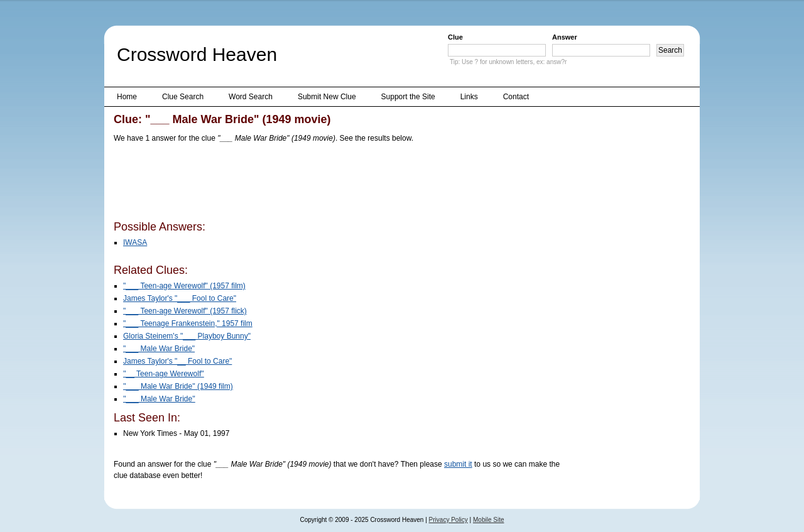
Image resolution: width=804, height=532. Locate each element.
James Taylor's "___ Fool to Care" (180, 298)
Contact (516, 97)
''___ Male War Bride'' (159, 399)
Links (469, 97)
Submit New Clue (327, 97)
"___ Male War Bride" (159, 349)
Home (127, 97)
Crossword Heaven (197, 54)
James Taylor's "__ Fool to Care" (177, 361)
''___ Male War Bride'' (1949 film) (178, 386)
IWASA (135, 242)
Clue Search (183, 97)
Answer (565, 37)
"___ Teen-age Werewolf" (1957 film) (184, 286)
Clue (455, 37)
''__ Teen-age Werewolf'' (164, 374)
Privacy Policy (448, 520)
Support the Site (408, 97)
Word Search (251, 97)
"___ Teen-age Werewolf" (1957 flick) (185, 311)
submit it (458, 464)
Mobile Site (488, 520)
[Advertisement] (342, 184)
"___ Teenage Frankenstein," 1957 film (188, 323)
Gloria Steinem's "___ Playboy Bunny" (187, 336)
